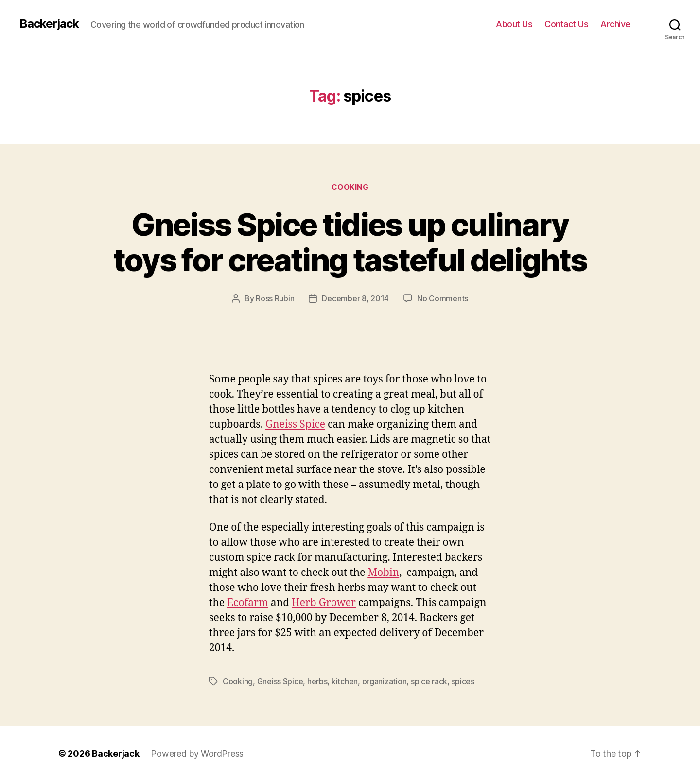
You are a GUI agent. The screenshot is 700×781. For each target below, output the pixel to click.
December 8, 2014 (355, 298)
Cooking (350, 187)
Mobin (383, 573)
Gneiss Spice (295, 425)
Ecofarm (248, 603)
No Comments (443, 298)
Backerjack (49, 24)
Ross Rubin (275, 298)
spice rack (429, 681)
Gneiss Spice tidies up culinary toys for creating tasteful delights (350, 242)
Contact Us (566, 24)
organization (385, 681)
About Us (514, 24)
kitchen (345, 681)
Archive (615, 24)
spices (463, 681)
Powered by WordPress (197, 754)
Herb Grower (324, 603)
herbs (317, 681)
